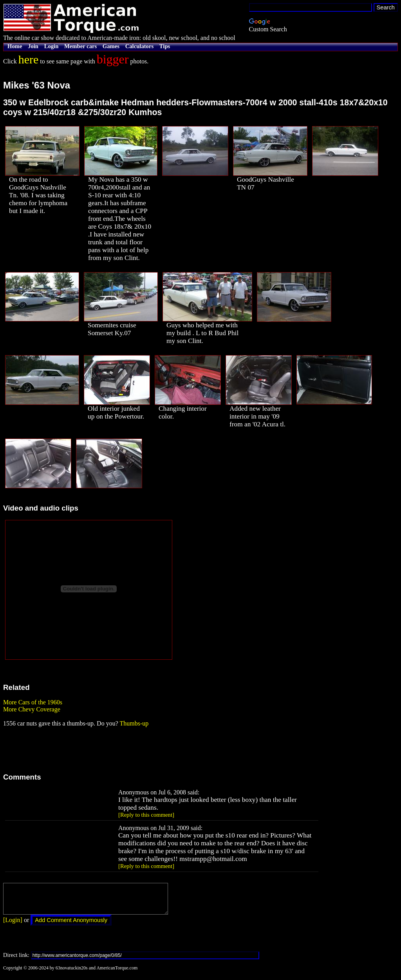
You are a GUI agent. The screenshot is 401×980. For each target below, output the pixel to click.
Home (15, 46)
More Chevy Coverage (32, 709)
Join (33, 46)
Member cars (80, 46)
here (29, 59)
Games (111, 46)
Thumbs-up (134, 723)
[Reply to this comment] (146, 815)
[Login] (13, 926)
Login (51, 46)
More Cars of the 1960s (33, 702)
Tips (165, 46)
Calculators (139, 46)
